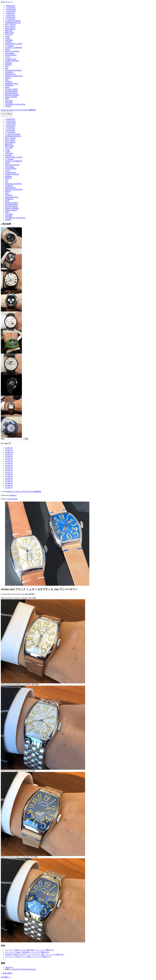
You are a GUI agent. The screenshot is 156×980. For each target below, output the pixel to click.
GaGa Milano (10, 53)
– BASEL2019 (10, 6)
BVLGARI (9, 34)
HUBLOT (8, 65)
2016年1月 (9, 472)
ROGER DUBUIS (11, 93)
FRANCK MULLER (12, 51)
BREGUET (9, 31)
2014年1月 (9, 485)
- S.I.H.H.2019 (16, 969)
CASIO (8, 38)
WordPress (13, 495)
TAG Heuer (9, 101)
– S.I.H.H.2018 (10, 11)
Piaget (7, 87)
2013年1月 (9, 488)
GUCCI (8, 57)
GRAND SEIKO (11, 55)
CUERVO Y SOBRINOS (14, 48)
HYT (7, 67)
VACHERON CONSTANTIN (15, 104)
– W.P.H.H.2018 (11, 9)
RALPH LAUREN (11, 89)
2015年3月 (9, 474)
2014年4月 (9, 481)
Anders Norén (13, 499)
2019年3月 (9, 448)
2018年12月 (9, 452)
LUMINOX (9, 72)
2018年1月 (9, 459)
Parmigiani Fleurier (12, 84)
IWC (7, 68)
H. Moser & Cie (10, 59)
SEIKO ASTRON (11, 97)
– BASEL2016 (10, 17)
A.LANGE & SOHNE (13, 21)
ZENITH (8, 106)
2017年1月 (9, 463)
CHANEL (8, 42)
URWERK (9, 102)
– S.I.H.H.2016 (10, 19)
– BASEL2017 (10, 13)
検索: (3, 439)
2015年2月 (9, 477)
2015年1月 (9, 479)
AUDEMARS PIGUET (13, 23)
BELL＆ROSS (10, 27)
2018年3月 (9, 457)
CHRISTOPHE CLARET (14, 44)
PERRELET (9, 85)
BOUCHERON (10, 29)
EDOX (7, 49)
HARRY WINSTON (12, 61)
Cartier (7, 36)
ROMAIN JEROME (12, 95)
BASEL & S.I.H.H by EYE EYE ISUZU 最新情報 (18, 110)
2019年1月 (9, 450)
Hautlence (8, 63)
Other (7, 80)
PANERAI (9, 82)
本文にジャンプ (7, 2)
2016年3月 (9, 468)
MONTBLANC (10, 74)
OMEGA (8, 78)
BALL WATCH (10, 25)
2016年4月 (9, 466)
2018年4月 (9, 455)
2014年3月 (9, 483)
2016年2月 (9, 470)
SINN (7, 99)
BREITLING (9, 32)
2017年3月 (9, 461)
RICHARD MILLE (12, 91)
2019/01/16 (9, 967)
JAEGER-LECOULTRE (13, 70)
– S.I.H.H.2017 (10, 15)
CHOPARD (9, 40)
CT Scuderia (9, 46)
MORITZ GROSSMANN (14, 76)
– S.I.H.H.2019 (10, 8)
